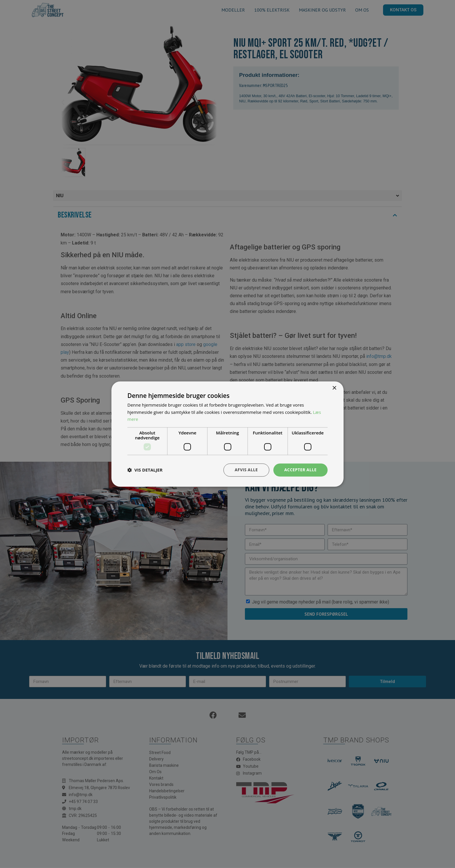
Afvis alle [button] (246, 470)
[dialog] (228, 434)
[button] (145, 470)
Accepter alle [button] (300, 470)
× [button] (334, 388)
